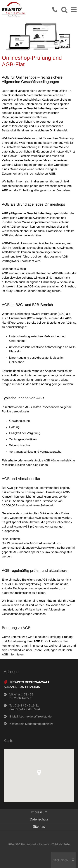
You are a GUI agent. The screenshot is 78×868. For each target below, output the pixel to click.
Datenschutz (39, 819)
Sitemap (39, 827)
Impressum (39, 812)
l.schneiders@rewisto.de (35, 717)
